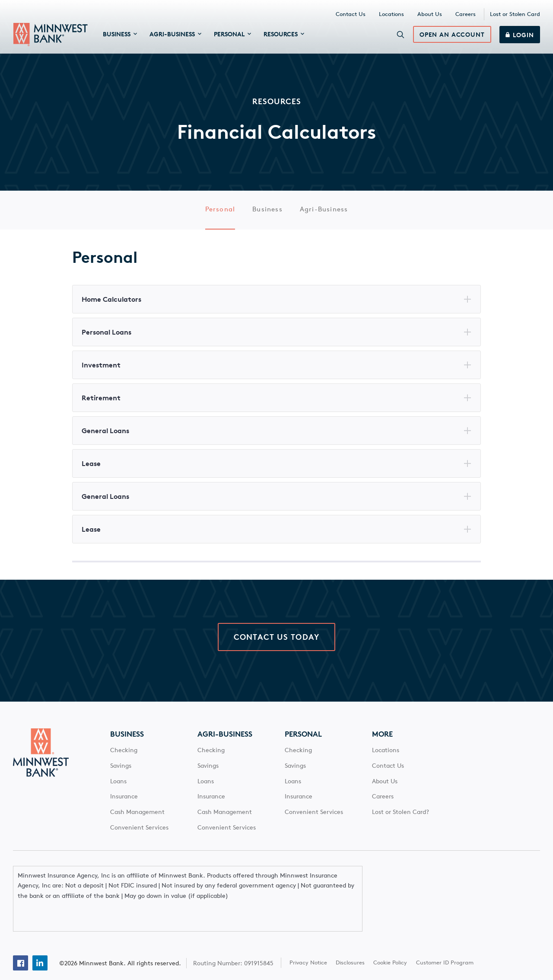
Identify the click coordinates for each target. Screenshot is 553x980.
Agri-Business (324, 213)
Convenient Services (139, 834)
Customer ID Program (445, 944)
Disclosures (351, 944)
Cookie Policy (391, 944)
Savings (121, 772)
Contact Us (351, 15)
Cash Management (137, 819)
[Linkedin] (40, 944)
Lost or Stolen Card (515, 15)
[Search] (400, 36)
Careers (466, 15)
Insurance (124, 803)
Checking (124, 757)
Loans (118, 788)
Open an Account (451, 37)
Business (267, 213)
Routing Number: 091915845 (234, 944)
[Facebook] (21, 944)
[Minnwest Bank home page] (51, 36)
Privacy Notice (309, 944)
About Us (430, 15)
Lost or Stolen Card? (400, 819)
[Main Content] (276, 354)
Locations (391, 15)
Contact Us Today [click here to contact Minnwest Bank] (276, 644)
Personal (220, 213)
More (382, 741)
